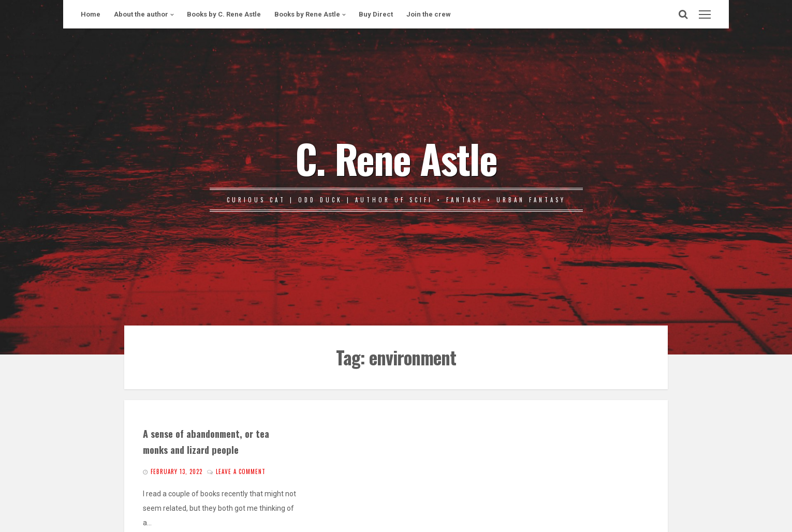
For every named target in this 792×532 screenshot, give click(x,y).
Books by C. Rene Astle (224, 14)
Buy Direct (376, 14)
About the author (141, 14)
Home (91, 14)
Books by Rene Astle (307, 14)
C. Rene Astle (396, 158)
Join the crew (429, 14)
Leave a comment (241, 471)
